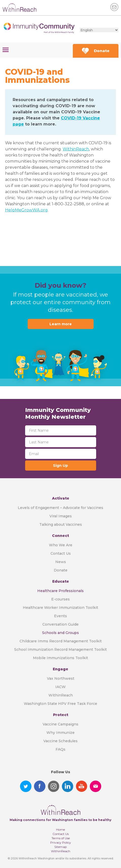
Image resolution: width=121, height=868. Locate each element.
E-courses (60, 599)
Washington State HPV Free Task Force (60, 704)
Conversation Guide (60, 624)
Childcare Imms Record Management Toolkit (61, 641)
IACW (60, 687)
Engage (60, 669)
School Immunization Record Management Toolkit (60, 649)
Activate (61, 498)
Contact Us (61, 553)
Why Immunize (60, 733)
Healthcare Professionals (60, 591)
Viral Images (61, 516)
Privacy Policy (61, 842)
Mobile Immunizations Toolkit (60, 658)
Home (60, 830)
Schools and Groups (60, 633)
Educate (61, 581)
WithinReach (76, 149)
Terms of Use (61, 838)
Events (60, 616)
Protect (61, 715)
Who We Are (61, 545)
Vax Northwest (61, 678)
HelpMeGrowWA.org (26, 210)
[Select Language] (99, 30)
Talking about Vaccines (61, 524)
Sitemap (60, 847)
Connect (60, 536)
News (61, 562)
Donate (96, 51)
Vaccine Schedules (60, 741)
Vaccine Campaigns (60, 724)
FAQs (60, 749)
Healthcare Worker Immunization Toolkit (60, 608)
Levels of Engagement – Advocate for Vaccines (60, 508)
